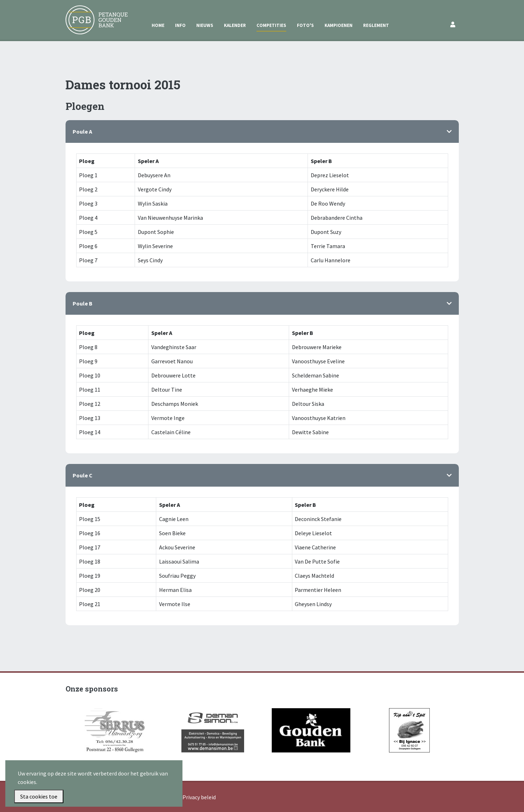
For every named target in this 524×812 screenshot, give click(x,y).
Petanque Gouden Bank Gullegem (94, 14)
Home (158, 25)
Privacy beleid (199, 797)
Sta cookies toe (39, 796)
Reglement (376, 25)
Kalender (235, 25)
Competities (271, 25)
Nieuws (205, 25)
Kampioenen (339, 25)
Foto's (305, 25)
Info (180, 25)
